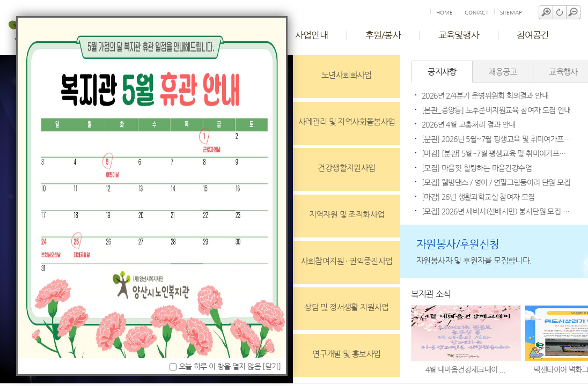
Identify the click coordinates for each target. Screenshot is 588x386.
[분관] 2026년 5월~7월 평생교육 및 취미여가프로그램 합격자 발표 (497, 139)
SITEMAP (511, 13)
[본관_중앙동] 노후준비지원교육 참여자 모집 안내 (496, 110)
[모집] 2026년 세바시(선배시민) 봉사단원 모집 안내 (497, 211)
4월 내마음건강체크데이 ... (465, 369)
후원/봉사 (383, 35)
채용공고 (503, 72)
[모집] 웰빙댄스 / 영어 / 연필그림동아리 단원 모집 (496, 182)
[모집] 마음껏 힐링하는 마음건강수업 (477, 168)
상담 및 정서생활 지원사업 (347, 307)
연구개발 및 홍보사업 (346, 354)
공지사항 (442, 72)
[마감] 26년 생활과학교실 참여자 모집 (478, 197)
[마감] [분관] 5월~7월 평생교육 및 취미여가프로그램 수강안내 (497, 153)
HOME (444, 13)
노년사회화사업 (347, 75)
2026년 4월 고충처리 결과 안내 (469, 124)
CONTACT (476, 13)
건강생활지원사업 (346, 168)
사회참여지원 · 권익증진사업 (347, 261)
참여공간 (533, 35)
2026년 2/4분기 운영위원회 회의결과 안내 (485, 95)
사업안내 (311, 35)
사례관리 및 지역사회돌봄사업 (347, 121)
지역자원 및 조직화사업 (347, 214)
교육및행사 (459, 35)
